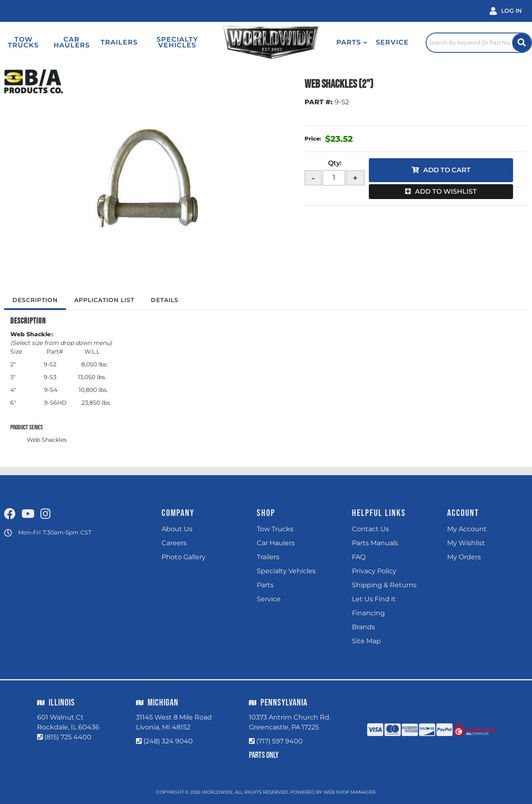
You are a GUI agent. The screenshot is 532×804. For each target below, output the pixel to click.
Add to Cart (447, 170)
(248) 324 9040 (168, 741)
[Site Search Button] (522, 43)
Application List (104, 300)
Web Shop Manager (349, 792)
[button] (352, 42)
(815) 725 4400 (68, 737)
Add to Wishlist (446, 191)
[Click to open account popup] (506, 11)
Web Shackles (47, 440)
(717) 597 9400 (280, 741)
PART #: (319, 102)
